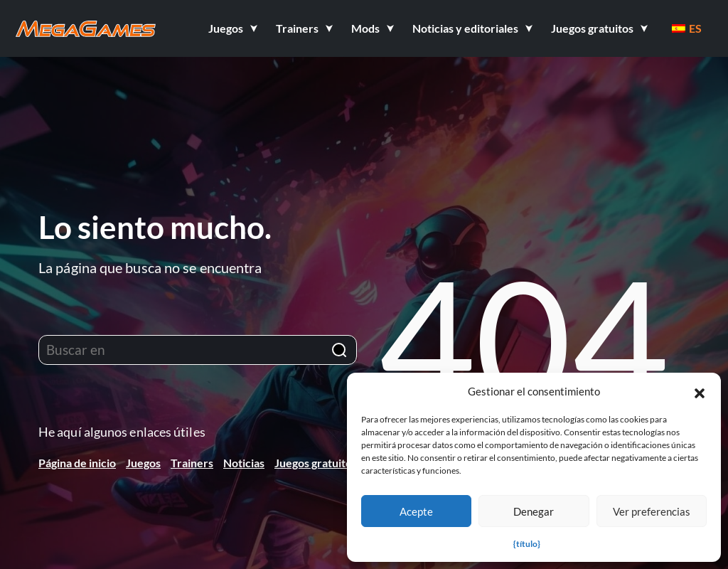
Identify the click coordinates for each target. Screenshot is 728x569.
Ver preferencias (652, 511)
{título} (527, 544)
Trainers (192, 463)
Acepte (416, 511)
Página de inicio (77, 463)
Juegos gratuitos (316, 463)
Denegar (534, 511)
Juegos (143, 463)
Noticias (244, 463)
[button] (700, 391)
